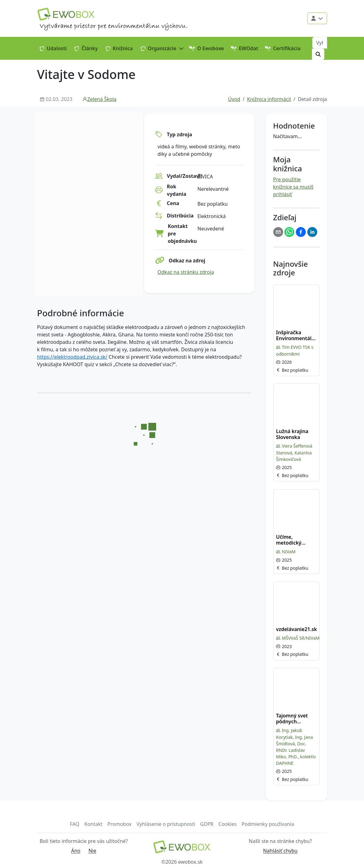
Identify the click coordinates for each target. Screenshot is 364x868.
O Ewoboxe (206, 48)
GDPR (207, 824)
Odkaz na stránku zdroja (186, 272)
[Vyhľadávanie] (320, 43)
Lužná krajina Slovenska (292, 434)
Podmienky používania (268, 824)
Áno (76, 851)
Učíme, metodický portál (289, 540)
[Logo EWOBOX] (66, 14)
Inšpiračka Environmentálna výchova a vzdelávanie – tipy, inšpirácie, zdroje (297, 335)
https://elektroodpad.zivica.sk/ (72, 357)
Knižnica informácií (269, 99)
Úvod (234, 99)
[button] (162, 48)
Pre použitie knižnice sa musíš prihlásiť (293, 187)
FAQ (75, 824)
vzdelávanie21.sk (296, 629)
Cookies (228, 824)
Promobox (120, 824)
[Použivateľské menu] (317, 18)
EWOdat (245, 48)
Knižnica (119, 48)
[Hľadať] (318, 54)
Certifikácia (283, 48)
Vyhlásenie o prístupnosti (166, 824)
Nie (92, 851)
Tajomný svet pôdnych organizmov (292, 719)
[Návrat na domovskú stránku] (182, 847)
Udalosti (53, 48)
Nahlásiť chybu (280, 851)
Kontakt (93, 824)
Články (86, 48)
